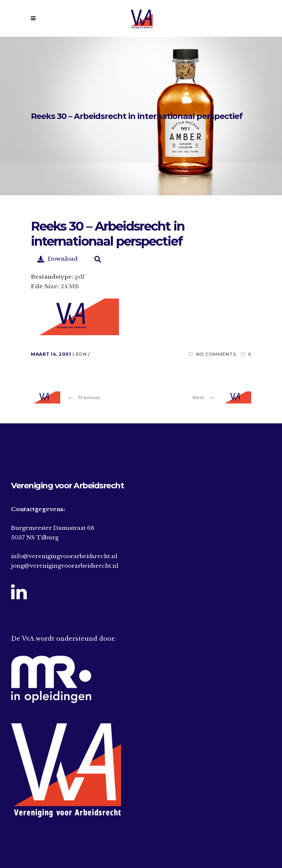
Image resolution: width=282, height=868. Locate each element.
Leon (80, 354)
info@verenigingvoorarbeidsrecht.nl (64, 556)
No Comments (212, 354)
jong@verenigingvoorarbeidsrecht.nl (65, 566)
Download (57, 259)
